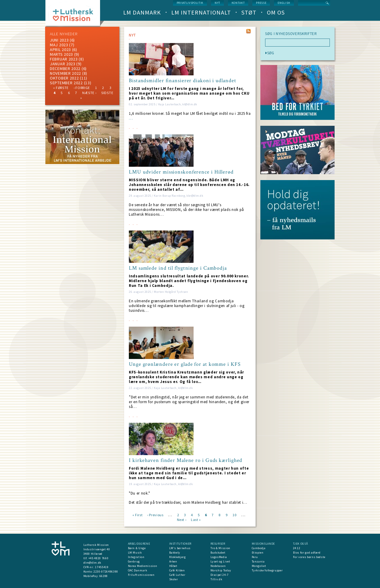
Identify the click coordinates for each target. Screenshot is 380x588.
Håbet (173, 566)
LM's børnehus (180, 548)
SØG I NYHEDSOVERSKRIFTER (291, 34)
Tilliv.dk (216, 579)
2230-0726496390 (106, 572)
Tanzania (258, 561)
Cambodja (259, 548)
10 (234, 515)
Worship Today (221, 570)
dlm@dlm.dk (92, 563)
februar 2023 (64, 59)
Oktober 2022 (64, 78)
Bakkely (175, 553)
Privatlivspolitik (190, 3)
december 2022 (65, 69)
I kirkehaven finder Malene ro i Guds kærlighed (186, 460)
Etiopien (258, 553)
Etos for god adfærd (307, 553)
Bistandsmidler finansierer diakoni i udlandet (183, 81)
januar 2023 (63, 64)
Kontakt (238, 3)
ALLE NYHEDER (64, 34)
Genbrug (134, 561)
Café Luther (177, 575)
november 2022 (65, 73)
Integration (136, 557)
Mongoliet (259, 566)
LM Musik (135, 553)
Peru (255, 557)
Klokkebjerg (178, 557)
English (284, 3)
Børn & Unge (137, 548)
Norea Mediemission (143, 566)
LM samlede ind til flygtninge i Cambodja (178, 268)
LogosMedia (219, 557)
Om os (276, 12)
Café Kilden (177, 570)
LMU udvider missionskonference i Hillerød (181, 172)
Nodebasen (218, 566)
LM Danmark (142, 12)
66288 (104, 576)
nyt (217, 3)
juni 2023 (59, 40)
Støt (249, 12)
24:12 (297, 548)
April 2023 (60, 50)
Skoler (174, 579)
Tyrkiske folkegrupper (267, 570)
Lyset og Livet (220, 561)
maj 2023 (59, 45)
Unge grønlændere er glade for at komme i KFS (185, 364)
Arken (173, 561)
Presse (261, 3)
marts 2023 (61, 54)
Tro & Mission (220, 548)
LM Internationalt (201, 12)
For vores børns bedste (309, 557)
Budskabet (218, 553)
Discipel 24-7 (220, 575)
